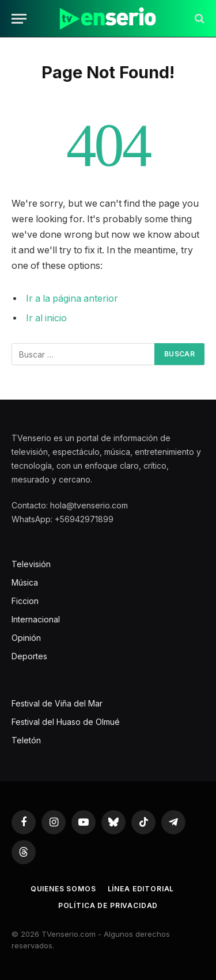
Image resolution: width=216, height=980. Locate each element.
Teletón (26, 740)
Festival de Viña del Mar (57, 703)
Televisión (31, 564)
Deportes (29, 656)
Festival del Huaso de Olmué (66, 722)
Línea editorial (141, 889)
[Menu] (19, 19)
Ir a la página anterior (72, 299)
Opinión (26, 638)
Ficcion (25, 601)
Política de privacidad (108, 905)
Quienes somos (63, 889)
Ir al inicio (46, 318)
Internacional (36, 619)
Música (25, 582)
